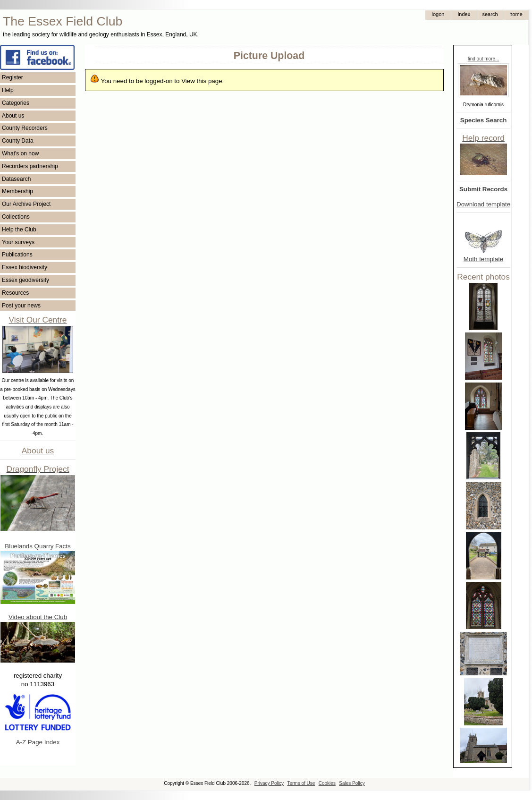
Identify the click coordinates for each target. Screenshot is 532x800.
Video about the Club (38, 617)
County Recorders (25, 128)
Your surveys (18, 242)
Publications (17, 255)
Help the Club (19, 230)
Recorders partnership (30, 166)
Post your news (21, 306)
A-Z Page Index (38, 742)
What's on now (20, 153)
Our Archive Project (26, 204)
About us (13, 116)
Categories (16, 103)
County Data (18, 141)
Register (13, 77)
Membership (17, 191)
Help (8, 90)
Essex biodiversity (25, 267)
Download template (483, 204)
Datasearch (16, 179)
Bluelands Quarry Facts (38, 546)
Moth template (483, 259)
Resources (15, 293)
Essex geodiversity (25, 280)
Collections (16, 217)
